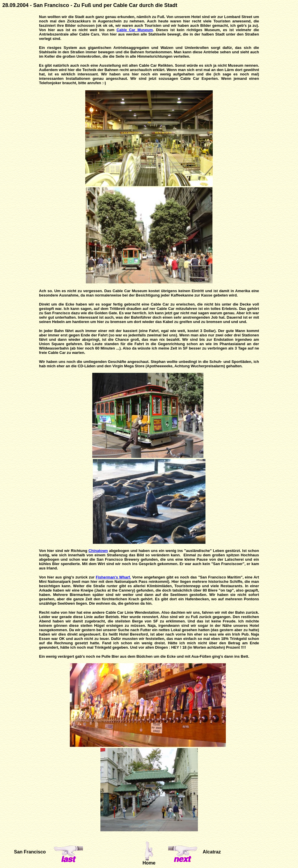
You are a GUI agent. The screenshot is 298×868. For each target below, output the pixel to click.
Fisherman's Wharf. (113, 577)
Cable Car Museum (134, 30)
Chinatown (98, 551)
